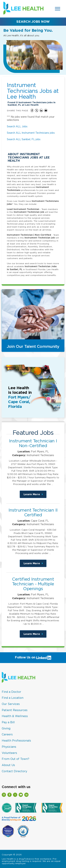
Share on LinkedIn (41, 110)
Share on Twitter (37, 110)
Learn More (35, 495)
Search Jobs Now (33, 22)
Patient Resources (15, 710)
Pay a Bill (8, 722)
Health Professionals (16, 741)
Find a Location (13, 698)
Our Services (11, 704)
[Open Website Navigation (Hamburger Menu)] (58, 9)
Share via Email (46, 110)
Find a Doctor (11, 692)
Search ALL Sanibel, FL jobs (24, 139)
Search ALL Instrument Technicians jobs (31, 133)
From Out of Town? (15, 759)
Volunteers (9, 753)
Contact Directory (14, 771)
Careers (7, 734)
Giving (6, 728)
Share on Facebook (32, 110)
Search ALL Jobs (17, 126)
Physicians (9, 747)
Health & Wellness (15, 716)
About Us (8, 765)
